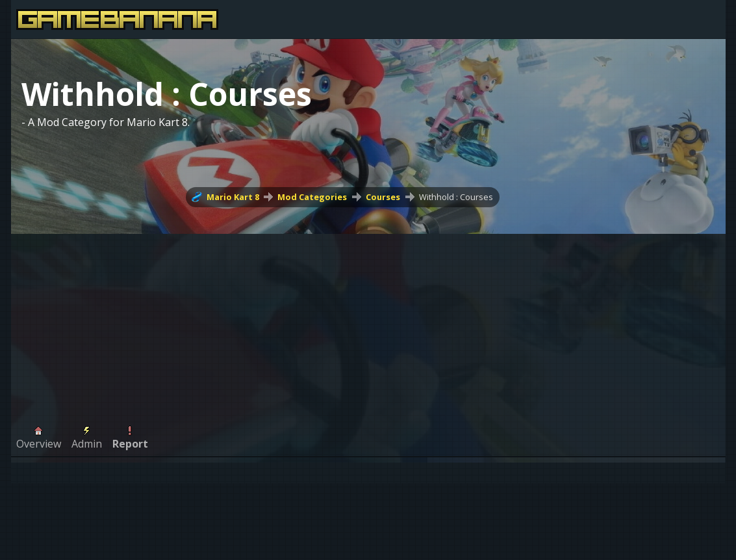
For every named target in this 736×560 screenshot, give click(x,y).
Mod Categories (312, 197)
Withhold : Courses (456, 197)
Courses (383, 197)
